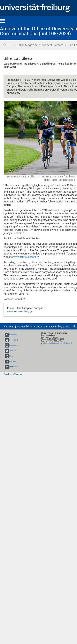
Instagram (13, 345)
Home (5, 45)
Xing (11, 356)
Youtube (13, 351)
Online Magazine (27, 45)
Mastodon (13, 367)
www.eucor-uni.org (18, 311)
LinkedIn (13, 361)
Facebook (13, 335)
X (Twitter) (14, 340)
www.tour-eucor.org (25, 257)
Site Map (9, 327)
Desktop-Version (13, 374)
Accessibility (24, 327)
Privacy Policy (54, 327)
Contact (39, 327)
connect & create (53, 45)
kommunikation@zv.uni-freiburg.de (59, 343)
